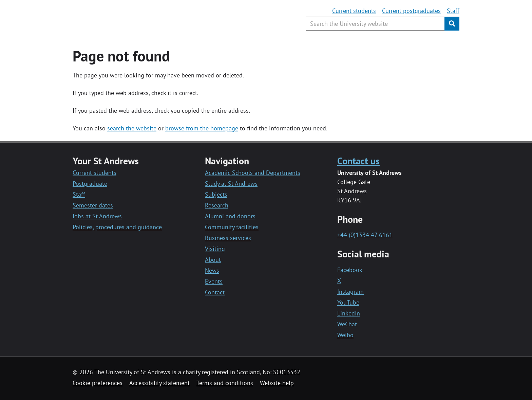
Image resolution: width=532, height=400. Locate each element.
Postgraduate (90, 184)
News (212, 270)
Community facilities (232, 227)
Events (214, 281)
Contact (215, 292)
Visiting (215, 249)
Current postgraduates (411, 11)
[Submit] (452, 24)
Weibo (345, 335)
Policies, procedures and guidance (117, 227)
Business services (228, 238)
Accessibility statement (159, 383)
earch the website (133, 128)
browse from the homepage (202, 128)
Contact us (358, 161)
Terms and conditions (225, 383)
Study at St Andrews (231, 184)
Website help (277, 383)
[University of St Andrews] (128, 19)
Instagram (350, 292)
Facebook (350, 270)
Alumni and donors (230, 216)
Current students (354, 11)
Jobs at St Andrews (97, 216)
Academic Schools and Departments (253, 173)
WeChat (347, 324)
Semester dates (93, 205)
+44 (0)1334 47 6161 (365, 235)
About (213, 260)
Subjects (216, 194)
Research (217, 205)
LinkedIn (349, 313)
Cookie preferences (98, 383)
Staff (453, 11)
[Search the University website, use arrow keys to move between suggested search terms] (375, 24)
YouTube (348, 302)
